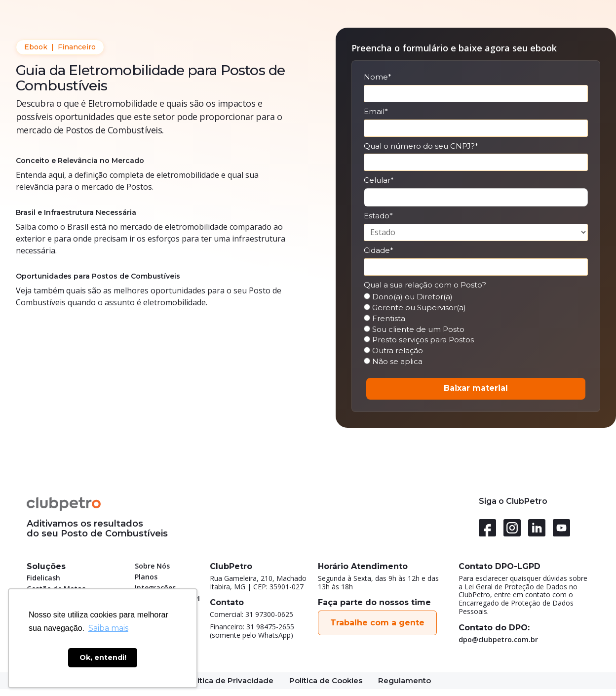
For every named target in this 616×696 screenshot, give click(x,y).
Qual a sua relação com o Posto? (425, 285)
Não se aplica (393, 362)
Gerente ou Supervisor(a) (415, 308)
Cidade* (379, 250)
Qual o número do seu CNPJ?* (421, 146)
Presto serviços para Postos (419, 340)
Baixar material (476, 388)
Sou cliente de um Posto (414, 329)
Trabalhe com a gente (377, 623)
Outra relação (393, 351)
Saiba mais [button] (108, 628)
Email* (376, 112)
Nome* (378, 77)
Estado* (378, 216)
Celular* (379, 180)
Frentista (385, 319)
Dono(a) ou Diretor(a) (408, 297)
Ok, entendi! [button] (103, 657)
